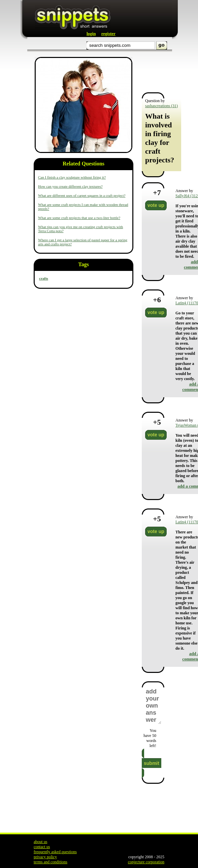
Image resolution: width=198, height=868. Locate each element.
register (108, 34)
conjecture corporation (146, 862)
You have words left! (150, 738)
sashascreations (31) (161, 106)
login (91, 34)
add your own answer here (153, 706)
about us (40, 842)
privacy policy (45, 857)
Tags (83, 264)
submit (152, 763)
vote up (156, 205)
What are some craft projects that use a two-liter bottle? (79, 218)
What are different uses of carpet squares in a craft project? (82, 195)
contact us (42, 847)
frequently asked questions (55, 852)
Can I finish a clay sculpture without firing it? (72, 177)
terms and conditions (51, 862)
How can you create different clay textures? (70, 186)
